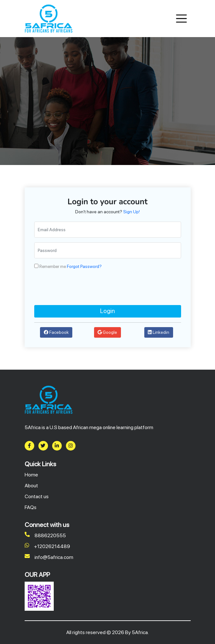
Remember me (53, 267)
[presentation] (83, 287)
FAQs (31, 507)
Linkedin (159, 332)
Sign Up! (131, 212)
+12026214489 (47, 546)
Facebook (56, 332)
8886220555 (45, 536)
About (31, 486)
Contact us (37, 496)
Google (107, 332)
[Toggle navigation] (182, 19)
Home (31, 475)
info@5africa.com (49, 557)
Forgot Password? (84, 266)
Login (107, 311)
